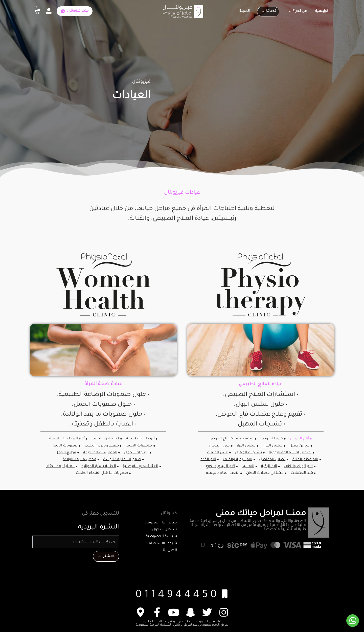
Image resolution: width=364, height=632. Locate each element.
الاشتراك (106, 556)
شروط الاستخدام (163, 544)
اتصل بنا (170, 551)
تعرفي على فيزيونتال (160, 523)
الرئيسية (322, 11)
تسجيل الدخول (165, 530)
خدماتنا (271, 11)
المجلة (245, 11)
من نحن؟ (300, 11)
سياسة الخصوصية (161, 537)
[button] (75, 11)
